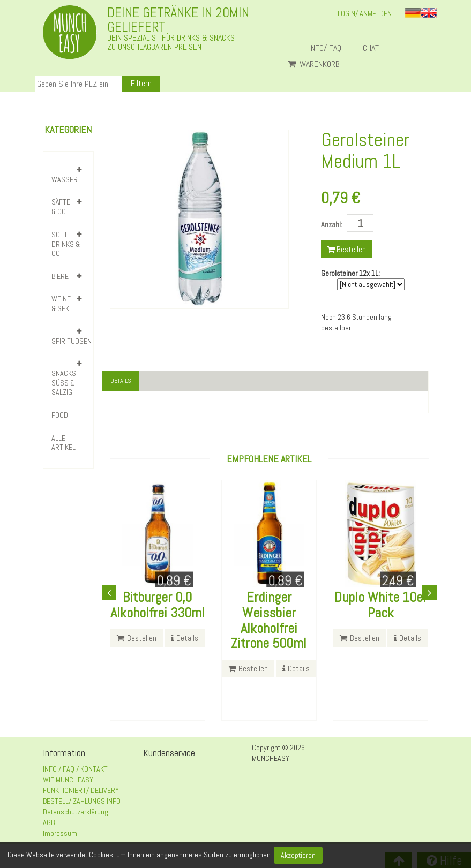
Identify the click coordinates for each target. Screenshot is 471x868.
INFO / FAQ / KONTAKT (75, 771)
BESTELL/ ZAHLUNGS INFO (82, 803)
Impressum (60, 835)
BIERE (60, 276)
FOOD (60, 415)
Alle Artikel (63, 443)
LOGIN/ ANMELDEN (365, 13)
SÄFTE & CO (61, 207)
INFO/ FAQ (325, 48)
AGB (49, 824)
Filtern (141, 83)
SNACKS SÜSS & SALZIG (64, 383)
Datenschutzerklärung (76, 813)
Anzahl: (332, 224)
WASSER (65, 179)
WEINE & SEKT (62, 304)
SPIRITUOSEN (72, 341)
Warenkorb (314, 64)
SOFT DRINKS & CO (66, 244)
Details (123, 381)
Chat (375, 48)
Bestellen (347, 249)
